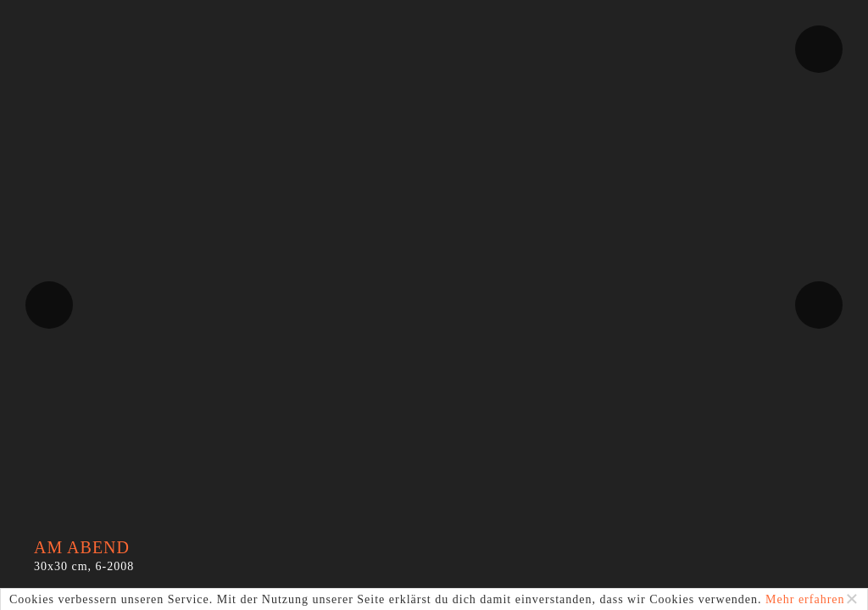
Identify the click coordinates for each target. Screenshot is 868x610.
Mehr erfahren (805, 599)
